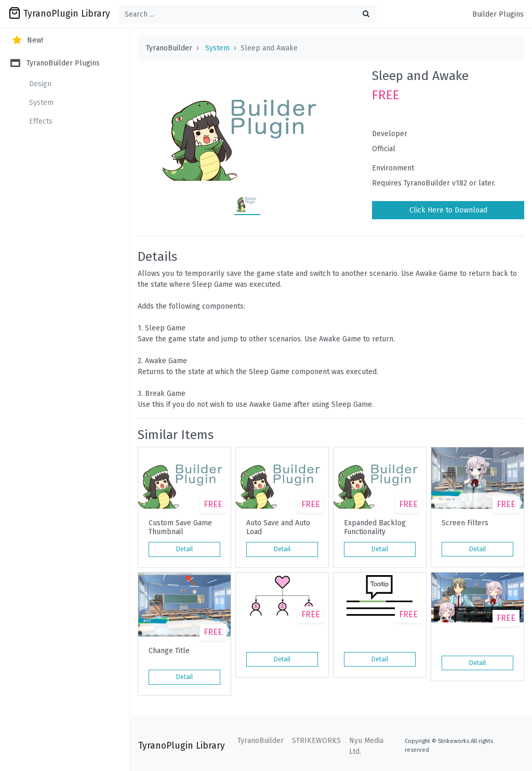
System (41, 103)
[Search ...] (247, 14)
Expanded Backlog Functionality (375, 527)
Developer (390, 134)
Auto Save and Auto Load (278, 527)
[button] (501, 455)
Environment (393, 168)
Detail (184, 549)
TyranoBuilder (261, 741)
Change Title (169, 651)
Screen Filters (465, 523)
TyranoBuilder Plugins (55, 63)
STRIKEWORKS (316, 741)
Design (40, 84)
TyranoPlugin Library (59, 13)
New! (27, 40)
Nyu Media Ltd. (366, 746)
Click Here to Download (448, 210)
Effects (41, 121)
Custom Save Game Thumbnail (180, 527)
